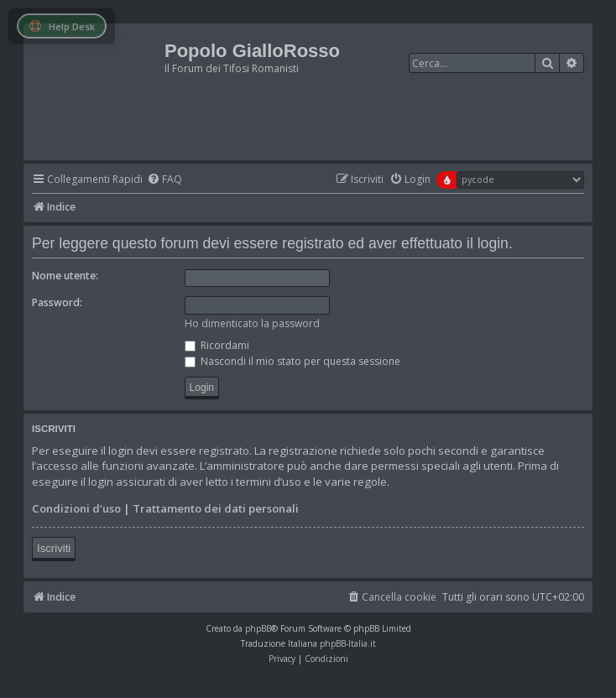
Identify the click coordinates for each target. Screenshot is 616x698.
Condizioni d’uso (76, 508)
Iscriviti (54, 548)
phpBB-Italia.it (348, 643)
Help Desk (62, 26)
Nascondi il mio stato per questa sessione (292, 361)
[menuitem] (164, 180)
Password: (57, 302)
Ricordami (217, 345)
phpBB (258, 628)
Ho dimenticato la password (252, 323)
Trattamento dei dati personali (216, 508)
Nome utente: (65, 276)
